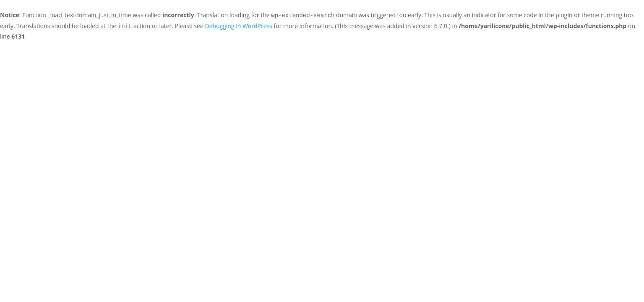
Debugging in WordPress (238, 26)
